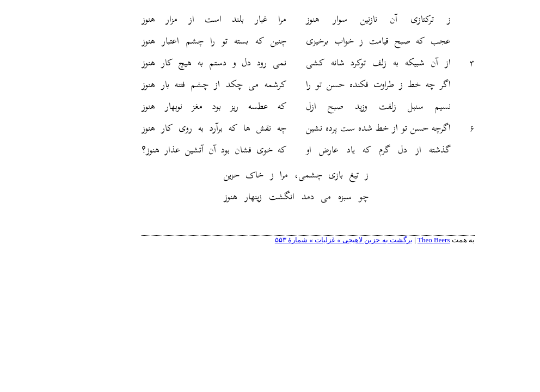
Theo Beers (396, 240)
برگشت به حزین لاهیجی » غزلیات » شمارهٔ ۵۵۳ (306, 240)
